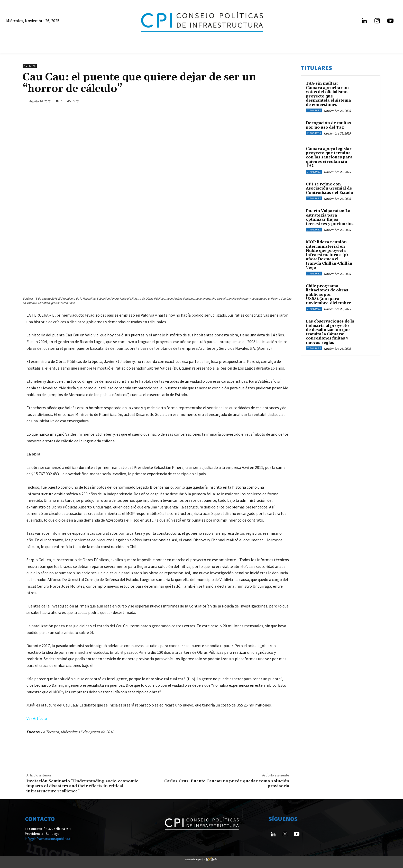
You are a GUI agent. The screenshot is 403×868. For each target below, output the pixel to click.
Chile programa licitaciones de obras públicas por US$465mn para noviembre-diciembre (328, 295)
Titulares (314, 110)
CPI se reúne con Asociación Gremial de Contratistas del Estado (329, 189)
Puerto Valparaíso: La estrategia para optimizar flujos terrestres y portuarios (330, 217)
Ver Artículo (37, 718)
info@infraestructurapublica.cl (48, 839)
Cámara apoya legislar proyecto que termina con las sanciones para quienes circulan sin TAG (329, 157)
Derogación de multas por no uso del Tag (328, 125)
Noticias (30, 66)
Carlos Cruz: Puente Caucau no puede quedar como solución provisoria (227, 784)
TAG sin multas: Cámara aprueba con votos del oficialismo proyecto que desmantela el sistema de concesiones (328, 94)
